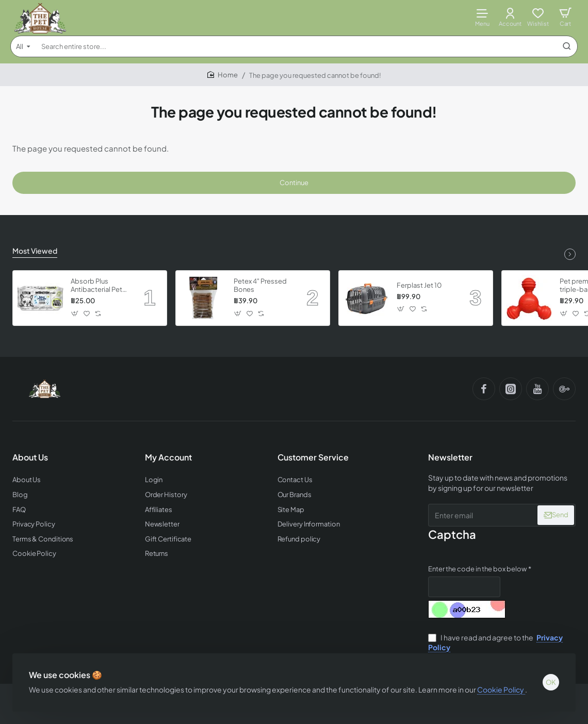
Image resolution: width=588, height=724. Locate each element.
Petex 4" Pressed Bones (260, 285)
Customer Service (313, 457)
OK (551, 682)
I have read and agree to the (495, 643)
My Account (168, 457)
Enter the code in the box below (477, 569)
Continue (294, 183)
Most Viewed (35, 251)
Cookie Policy (501, 689)
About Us (30, 457)
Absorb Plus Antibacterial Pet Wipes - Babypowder (96, 286)
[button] (75, 313)
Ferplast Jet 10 (419, 285)
